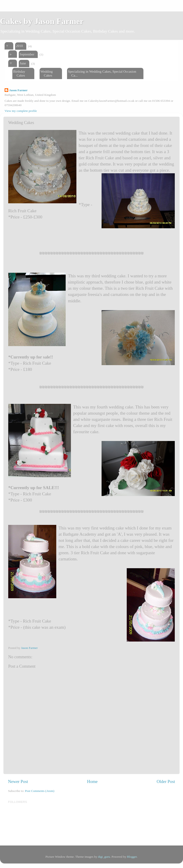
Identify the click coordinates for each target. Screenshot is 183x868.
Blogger (132, 857)
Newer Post (18, 781)
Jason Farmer (18, 90)
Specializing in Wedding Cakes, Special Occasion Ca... (102, 73)
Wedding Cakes (46, 73)
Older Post (166, 781)
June (23, 63)
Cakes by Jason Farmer (42, 21)
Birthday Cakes (19, 73)
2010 (19, 46)
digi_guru (104, 857)
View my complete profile (21, 111)
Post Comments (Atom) (40, 791)
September (27, 54)
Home (92, 781)
